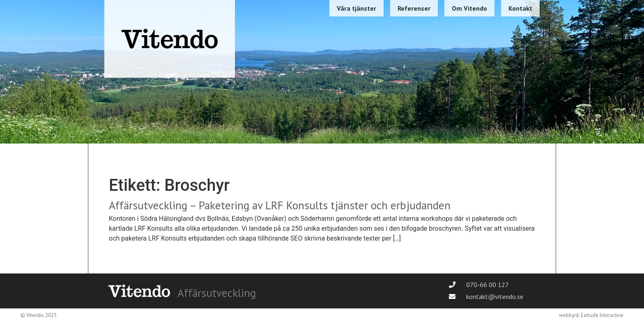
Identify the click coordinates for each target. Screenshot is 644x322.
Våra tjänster (356, 8)
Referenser (414, 8)
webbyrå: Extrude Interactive (591, 315)
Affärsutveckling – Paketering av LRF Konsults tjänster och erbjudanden (280, 205)
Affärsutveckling (217, 293)
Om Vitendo (469, 8)
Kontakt (520, 8)
